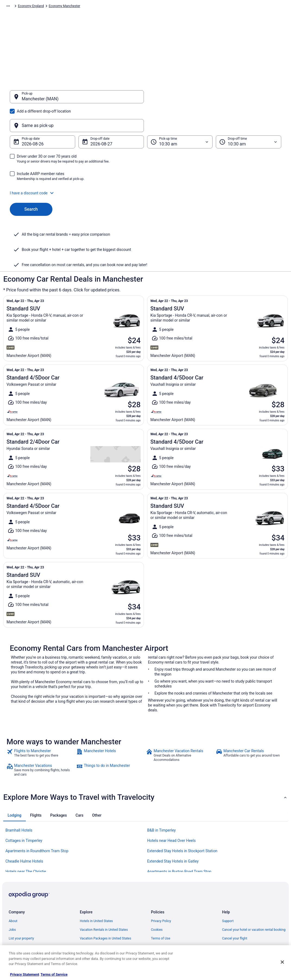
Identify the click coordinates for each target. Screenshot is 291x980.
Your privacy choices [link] (166, 911)
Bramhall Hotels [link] (19, 777)
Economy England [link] (154, 7)
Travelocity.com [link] (15, 7)
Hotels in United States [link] (96, 868)
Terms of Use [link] (161, 885)
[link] (41, 702)
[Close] (282, 962)
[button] (145, 167)
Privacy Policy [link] (161, 868)
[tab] (15, 762)
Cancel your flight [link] (235, 885)
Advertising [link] (17, 929)
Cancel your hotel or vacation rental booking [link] (254, 876)
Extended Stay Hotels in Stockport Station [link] (182, 798)
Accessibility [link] (160, 903)
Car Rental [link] (38, 7)
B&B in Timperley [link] (161, 777)
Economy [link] (58, 7)
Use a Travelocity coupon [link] (240, 903)
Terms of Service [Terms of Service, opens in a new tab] (54, 974)
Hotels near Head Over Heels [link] (171, 787)
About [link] (13, 868)
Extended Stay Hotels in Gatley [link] (173, 808)
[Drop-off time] (249, 116)
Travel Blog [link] (88, 937)
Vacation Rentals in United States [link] (104, 876)
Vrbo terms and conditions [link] (170, 894)
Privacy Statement (25, 974)
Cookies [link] (157, 876)
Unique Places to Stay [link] (96, 929)
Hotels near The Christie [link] (26, 818)
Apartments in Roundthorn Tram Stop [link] (37, 798)
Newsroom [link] (17, 903)
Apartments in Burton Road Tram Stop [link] (179, 818)
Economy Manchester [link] (187, 7)
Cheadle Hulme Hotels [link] (24, 808)
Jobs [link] (12, 876)
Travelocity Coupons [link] (94, 920)
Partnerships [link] (18, 894)
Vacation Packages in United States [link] (105, 885)
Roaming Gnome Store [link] (25, 920)
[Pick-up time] (180, 116)
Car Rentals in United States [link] (100, 903)
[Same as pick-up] (214, 99)
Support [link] (228, 868)
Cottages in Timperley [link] (24, 787)
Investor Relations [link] (22, 911)
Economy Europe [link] (81, 7)
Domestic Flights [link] (92, 894)
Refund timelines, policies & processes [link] (250, 894)
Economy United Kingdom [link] (117, 7)
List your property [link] (21, 885)
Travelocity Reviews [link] (94, 911)
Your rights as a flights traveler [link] (244, 911)
